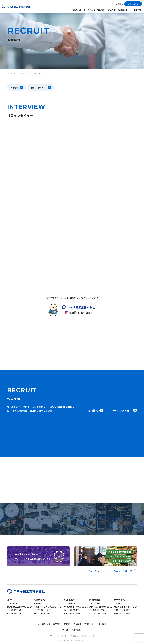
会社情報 (67, 624)
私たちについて (79, 10)
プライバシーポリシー (59, 636)
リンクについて (88, 636)
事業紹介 (92, 10)
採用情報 (137, 10)
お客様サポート (125, 10)
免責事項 (75, 636)
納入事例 (112, 10)
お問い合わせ (133, 4)
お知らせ (120, 4)
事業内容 (57, 624)
